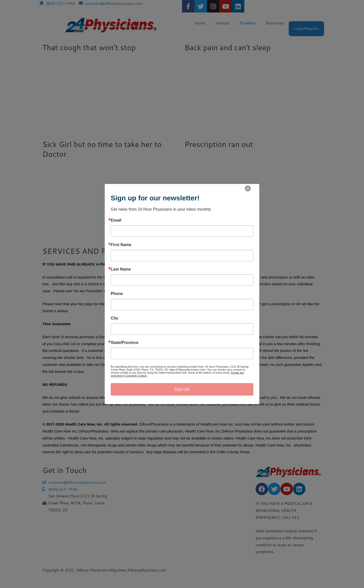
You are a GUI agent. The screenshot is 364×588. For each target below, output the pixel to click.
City (114, 318)
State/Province (125, 343)
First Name (121, 245)
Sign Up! (182, 389)
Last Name (121, 269)
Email (116, 220)
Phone (117, 294)
